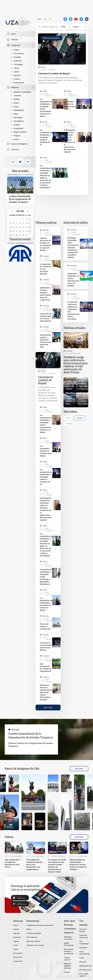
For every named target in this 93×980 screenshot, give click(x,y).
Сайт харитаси (32, 937)
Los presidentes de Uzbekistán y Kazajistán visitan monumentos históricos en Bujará (46, 108)
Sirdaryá (17, 125)
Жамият (16, 929)
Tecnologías (18, 64)
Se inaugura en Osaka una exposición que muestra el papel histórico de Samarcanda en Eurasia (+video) (57, 866)
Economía (17, 61)
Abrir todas (48, 707)
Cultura (16, 72)
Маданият (17, 937)
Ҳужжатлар (18, 957)
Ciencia (16, 68)
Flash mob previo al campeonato (45, 626)
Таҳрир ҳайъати (67, 959)
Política (16, 50)
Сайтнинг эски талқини (35, 945)
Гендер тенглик (85, 970)
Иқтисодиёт (18, 953)
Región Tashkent (20, 132)
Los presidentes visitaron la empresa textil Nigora (70, 104)
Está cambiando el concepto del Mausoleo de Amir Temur (12, 863)
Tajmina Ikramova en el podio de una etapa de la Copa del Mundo (45, 244)
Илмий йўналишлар (69, 944)
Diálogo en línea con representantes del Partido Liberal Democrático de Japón (46, 692)
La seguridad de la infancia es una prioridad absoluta (46, 269)
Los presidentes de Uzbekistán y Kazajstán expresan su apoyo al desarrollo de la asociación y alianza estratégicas (46, 177)
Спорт (16, 945)
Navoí (16, 114)
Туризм (16, 941)
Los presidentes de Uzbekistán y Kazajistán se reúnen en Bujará (46, 604)
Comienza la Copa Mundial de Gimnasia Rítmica (46, 646)
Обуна (29, 929)
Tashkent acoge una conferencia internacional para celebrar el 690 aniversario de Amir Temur (75, 365)
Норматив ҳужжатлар (84, 936)
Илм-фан (16, 933)
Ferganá (17, 136)
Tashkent (17, 96)
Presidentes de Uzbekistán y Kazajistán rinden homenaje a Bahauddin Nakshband (46, 577)
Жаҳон (16, 949)
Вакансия (83, 962)
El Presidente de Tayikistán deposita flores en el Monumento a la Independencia (34, 865)
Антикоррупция (85, 966)
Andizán (17, 99)
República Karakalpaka (22, 92)
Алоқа (82, 958)
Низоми (67, 972)
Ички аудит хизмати (84, 975)
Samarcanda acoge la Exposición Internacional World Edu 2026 (46, 341)
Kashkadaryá (19, 110)
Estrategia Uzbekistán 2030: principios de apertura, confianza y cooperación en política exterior (73, 248)
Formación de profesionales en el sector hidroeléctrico (46, 317)
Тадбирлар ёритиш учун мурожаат (40, 925)
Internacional (19, 83)
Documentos (19, 53)
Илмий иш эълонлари (68, 938)
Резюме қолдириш (34, 933)
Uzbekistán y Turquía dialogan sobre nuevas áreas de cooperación (45, 294)
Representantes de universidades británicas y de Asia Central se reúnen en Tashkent (78, 865)
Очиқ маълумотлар (85, 953)
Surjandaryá (18, 128)
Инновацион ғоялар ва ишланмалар (69, 951)
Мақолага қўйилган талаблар (68, 966)
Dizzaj (16, 107)
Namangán (18, 117)
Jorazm (16, 139)
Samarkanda (18, 121)
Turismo (17, 79)
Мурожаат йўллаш (33, 941)
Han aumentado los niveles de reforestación (45, 668)
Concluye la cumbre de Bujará (54, 74)
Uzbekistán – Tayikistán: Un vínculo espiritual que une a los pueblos (73, 280)
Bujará (16, 103)
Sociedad (17, 57)
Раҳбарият (83, 948)
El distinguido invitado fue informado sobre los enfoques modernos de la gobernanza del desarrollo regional (70, 141)
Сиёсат (16, 925)
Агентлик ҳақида (83, 930)
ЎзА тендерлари (84, 942)
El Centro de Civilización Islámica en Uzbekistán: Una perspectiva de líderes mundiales (74, 310)
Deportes (17, 75)
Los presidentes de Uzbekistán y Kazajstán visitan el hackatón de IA (46, 137)
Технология (18, 961)
